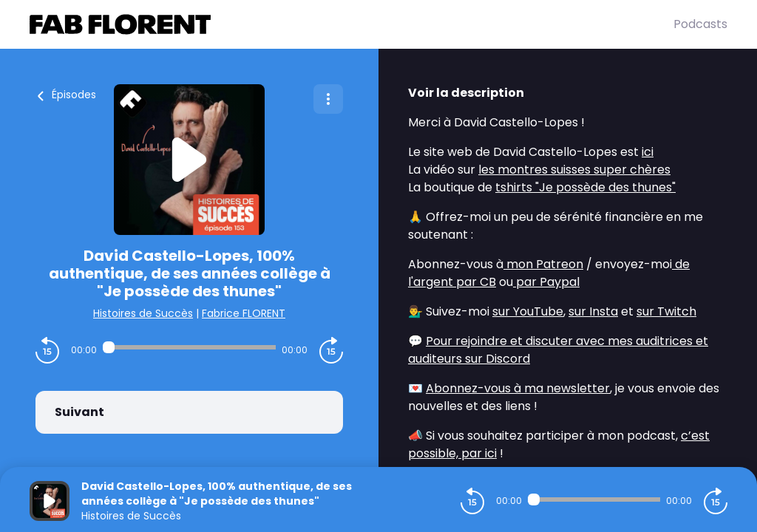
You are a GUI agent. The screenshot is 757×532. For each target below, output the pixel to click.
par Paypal (546, 282)
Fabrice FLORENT (244, 313)
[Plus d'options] (328, 99)
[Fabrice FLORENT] (352, 24)
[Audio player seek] (189, 347)
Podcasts (700, 24)
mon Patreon (543, 264)
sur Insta (593, 311)
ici (648, 152)
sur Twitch (666, 311)
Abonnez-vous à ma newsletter (518, 388)
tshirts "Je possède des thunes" (585, 187)
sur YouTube (528, 311)
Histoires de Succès (143, 313)
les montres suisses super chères (574, 170)
